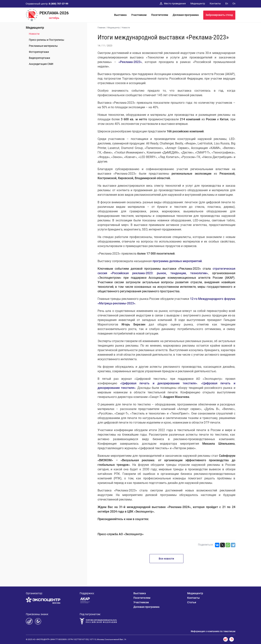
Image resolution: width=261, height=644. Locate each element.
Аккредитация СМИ (41, 64)
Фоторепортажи (39, 52)
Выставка (120, 15)
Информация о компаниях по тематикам (213, 631)
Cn (234, 3)
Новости (34, 34)
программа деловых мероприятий (177, 261)
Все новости (166, 559)
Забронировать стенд (219, 15)
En (227, 3)
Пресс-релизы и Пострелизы (47, 40)
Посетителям (160, 15)
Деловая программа (186, 15)
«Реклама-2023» (130, 62)
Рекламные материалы (43, 46)
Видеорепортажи (39, 58)
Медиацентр (35, 28)
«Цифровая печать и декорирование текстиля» (159, 383)
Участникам (139, 15)
